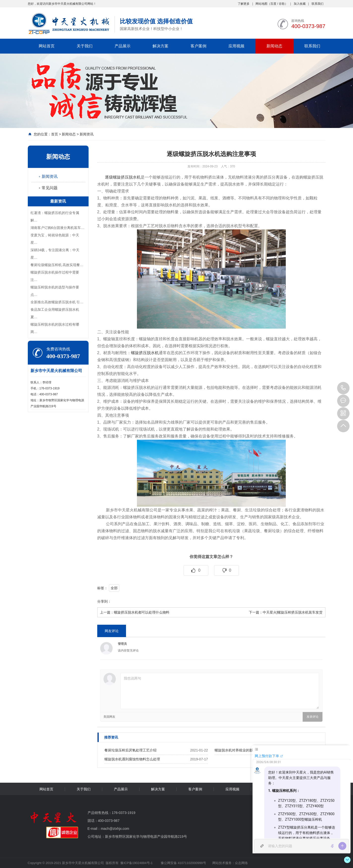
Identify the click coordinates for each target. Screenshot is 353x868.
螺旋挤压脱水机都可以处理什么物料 (142, 612)
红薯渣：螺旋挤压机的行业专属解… (55, 217)
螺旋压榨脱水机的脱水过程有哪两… (55, 328)
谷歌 (282, 4)
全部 (114, 588)
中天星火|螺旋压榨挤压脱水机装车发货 (293, 612)
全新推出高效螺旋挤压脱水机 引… (57, 302)
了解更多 (244, 4)
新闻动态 (274, 46)
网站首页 (47, 46)
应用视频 (236, 46)
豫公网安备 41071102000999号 (183, 863)
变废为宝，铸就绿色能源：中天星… (55, 239)
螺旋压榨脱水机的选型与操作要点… (55, 291)
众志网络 (241, 863)
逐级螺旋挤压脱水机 (123, 177)
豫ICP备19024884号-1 (136, 863)
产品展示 (123, 46)
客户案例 (198, 46)
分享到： (104, 601)
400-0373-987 (343, 388)
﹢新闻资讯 (48, 176)
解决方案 (160, 46)
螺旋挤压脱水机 (145, 353)
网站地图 (261, 4)
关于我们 (85, 46)
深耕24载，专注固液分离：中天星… (55, 254)
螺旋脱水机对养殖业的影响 (235, 750)
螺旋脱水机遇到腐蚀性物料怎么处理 (132, 759)
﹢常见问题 (48, 188)
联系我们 (318, 4)
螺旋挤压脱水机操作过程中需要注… (55, 276)
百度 (273, 4)
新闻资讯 (87, 134)
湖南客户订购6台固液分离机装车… (58, 228)
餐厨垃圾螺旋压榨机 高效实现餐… (57, 265)
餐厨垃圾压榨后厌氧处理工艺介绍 (130, 750)
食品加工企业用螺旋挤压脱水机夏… (55, 313)
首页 (55, 134)
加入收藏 (300, 4)
